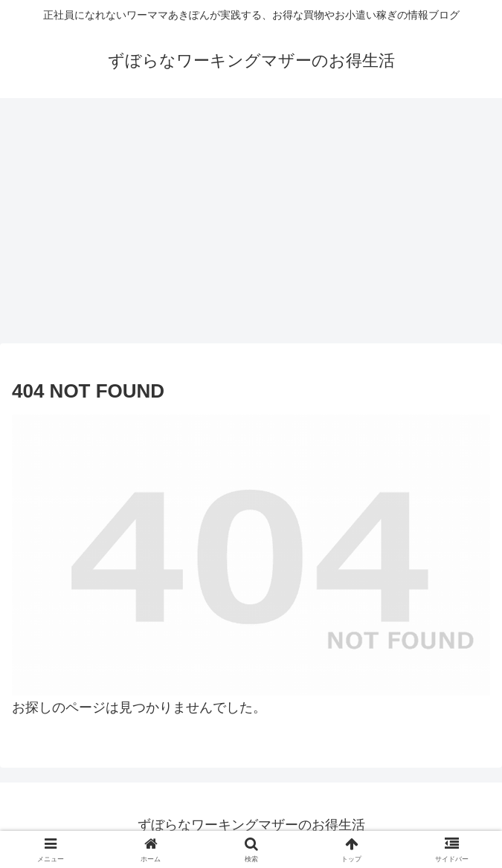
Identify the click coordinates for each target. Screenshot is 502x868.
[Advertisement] (251, 216)
